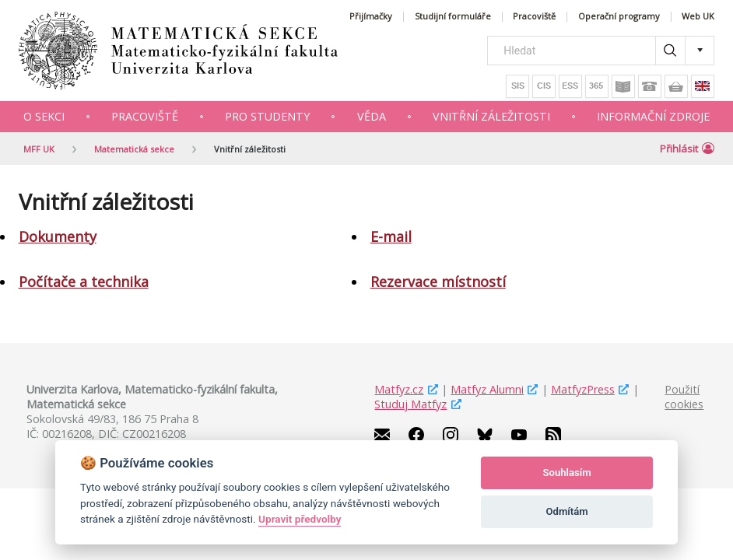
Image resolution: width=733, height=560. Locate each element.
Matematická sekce (134, 149)
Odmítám (567, 511)
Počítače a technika (84, 282)
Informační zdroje (653, 116)
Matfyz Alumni (487, 389)
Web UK (698, 17)
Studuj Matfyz (410, 404)
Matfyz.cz (399, 389)
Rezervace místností (438, 282)
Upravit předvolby (300, 519)
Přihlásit (687, 149)
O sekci (44, 116)
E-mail (391, 236)
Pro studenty (267, 116)
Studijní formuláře (453, 17)
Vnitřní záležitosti (491, 116)
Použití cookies (684, 397)
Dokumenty (58, 236)
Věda (372, 116)
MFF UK (39, 149)
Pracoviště (534, 17)
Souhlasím (567, 472)
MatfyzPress (583, 389)
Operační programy (619, 17)
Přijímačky (371, 17)
